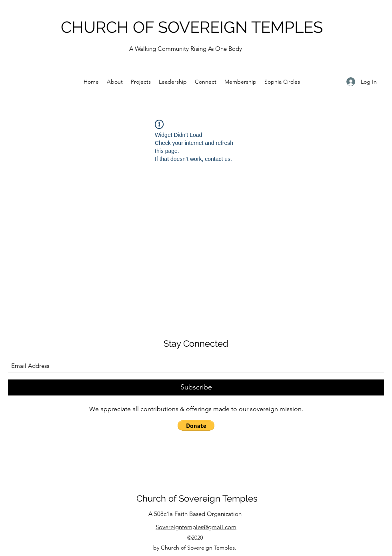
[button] (196, 426)
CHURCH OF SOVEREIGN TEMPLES (192, 27)
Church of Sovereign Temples (197, 498)
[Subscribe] (196, 387)
